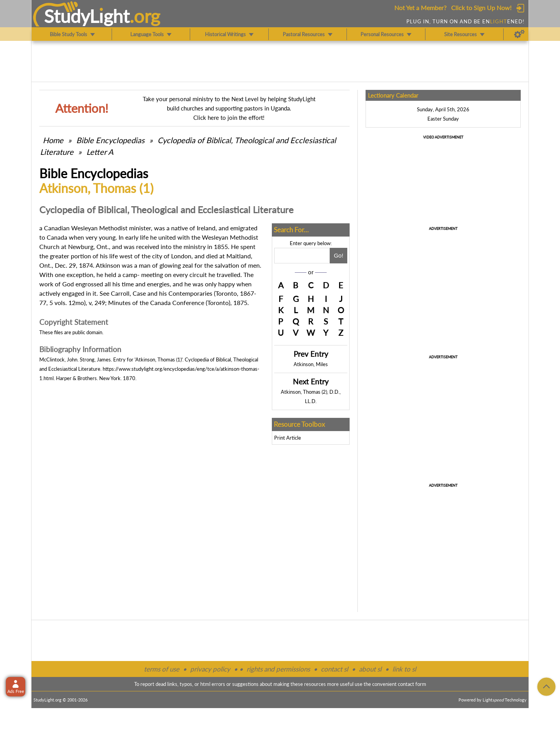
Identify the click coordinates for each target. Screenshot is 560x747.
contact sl (334, 669)
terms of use (162, 669)
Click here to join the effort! (229, 117)
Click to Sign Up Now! (481, 8)
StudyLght (87, 16)
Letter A (100, 152)
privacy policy (210, 669)
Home (53, 140)
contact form (412, 684)
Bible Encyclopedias (110, 140)
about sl (370, 669)
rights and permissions (278, 669)
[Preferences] (519, 34)
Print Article (288, 438)
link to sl (404, 669)
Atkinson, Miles (311, 364)
